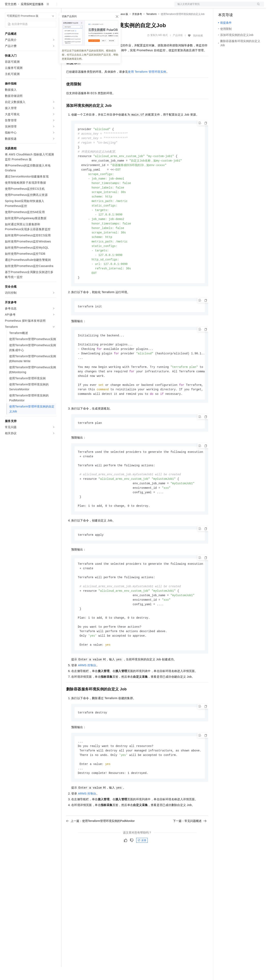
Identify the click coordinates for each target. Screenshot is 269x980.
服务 (121, 7)
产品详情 (178, 48)
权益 (78, 7)
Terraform (151, 27)
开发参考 (137, 27)
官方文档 (11, 17)
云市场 (99, 7)
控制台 (232, 7)
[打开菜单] (7, 7)
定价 (88, 7)
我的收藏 (198, 49)
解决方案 (66, 7)
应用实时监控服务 (32, 17)
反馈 (142, 872)
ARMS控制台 (87, 695)
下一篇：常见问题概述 (190, 853)
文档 (214, 7)
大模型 (42, 7)
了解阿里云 (135, 7)
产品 (53, 7)
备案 (223, 7)
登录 (257, 7)
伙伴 (111, 7)
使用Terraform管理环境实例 (147, 85)
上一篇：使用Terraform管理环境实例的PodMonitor (100, 853)
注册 (242, 7)
